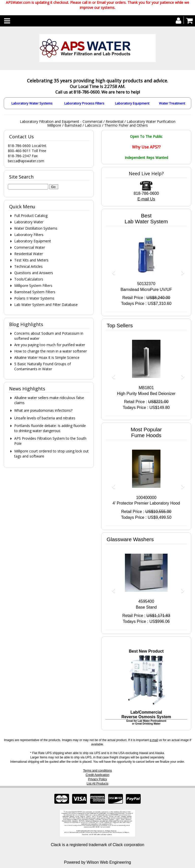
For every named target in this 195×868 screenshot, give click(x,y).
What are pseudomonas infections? (43, 410)
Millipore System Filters (33, 285)
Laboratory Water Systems (32, 103)
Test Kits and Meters (31, 260)
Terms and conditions (97, 771)
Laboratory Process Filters (84, 103)
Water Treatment (172, 103)
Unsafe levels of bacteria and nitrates (45, 418)
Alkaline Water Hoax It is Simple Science (47, 357)
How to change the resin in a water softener (51, 351)
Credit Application (97, 775)
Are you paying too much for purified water (50, 345)
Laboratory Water (29, 222)
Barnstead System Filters (35, 292)
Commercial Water (30, 247)
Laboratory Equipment (132, 103)
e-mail (154, 740)
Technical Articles (28, 266)
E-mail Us (146, 199)
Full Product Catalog (31, 216)
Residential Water (29, 254)
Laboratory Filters (29, 235)
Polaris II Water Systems (34, 298)
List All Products (97, 784)
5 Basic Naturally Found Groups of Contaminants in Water (43, 366)
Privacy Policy (98, 779)
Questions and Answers (34, 273)
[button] (111, 270)
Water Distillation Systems (36, 228)
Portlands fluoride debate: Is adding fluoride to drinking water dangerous (50, 428)
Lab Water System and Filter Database (46, 305)
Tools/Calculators (29, 279)
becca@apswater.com (26, 161)
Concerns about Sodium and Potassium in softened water (49, 336)
